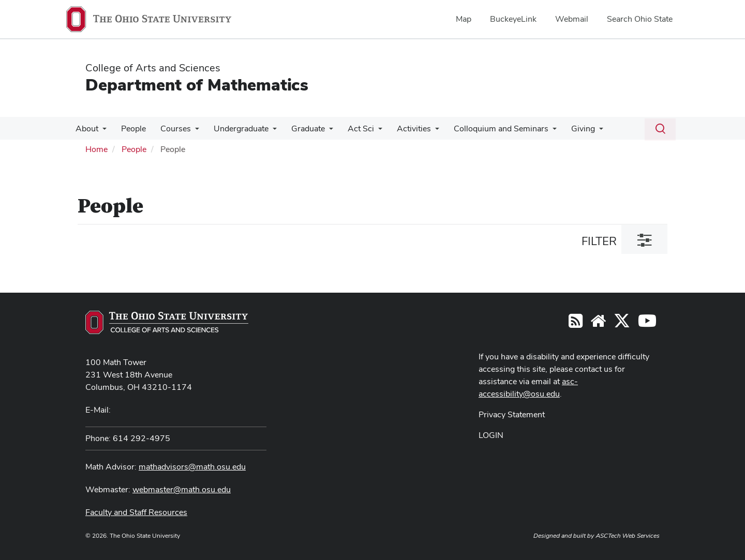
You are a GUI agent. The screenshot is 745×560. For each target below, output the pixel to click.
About (86, 128)
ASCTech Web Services (628, 536)
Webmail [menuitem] (572, 19)
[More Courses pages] (190, 131)
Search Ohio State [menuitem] (640, 19)
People (130, 128)
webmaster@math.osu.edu (182, 489)
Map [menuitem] (464, 19)
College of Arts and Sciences (153, 68)
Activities (400, 128)
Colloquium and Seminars (486, 128)
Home (96, 149)
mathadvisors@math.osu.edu (192, 467)
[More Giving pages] (582, 131)
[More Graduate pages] (320, 131)
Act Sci (349, 128)
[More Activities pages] (422, 131)
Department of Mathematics (197, 85)
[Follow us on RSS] (576, 324)
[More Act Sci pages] (367, 131)
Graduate (299, 128)
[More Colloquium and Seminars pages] (537, 131)
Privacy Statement (512, 414)
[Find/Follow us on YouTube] (598, 324)
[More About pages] (101, 131)
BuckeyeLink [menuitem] (513, 19)
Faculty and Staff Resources (136, 512)
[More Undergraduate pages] (265, 131)
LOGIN (491, 435)
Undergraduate (234, 128)
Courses (170, 128)
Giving (565, 128)
